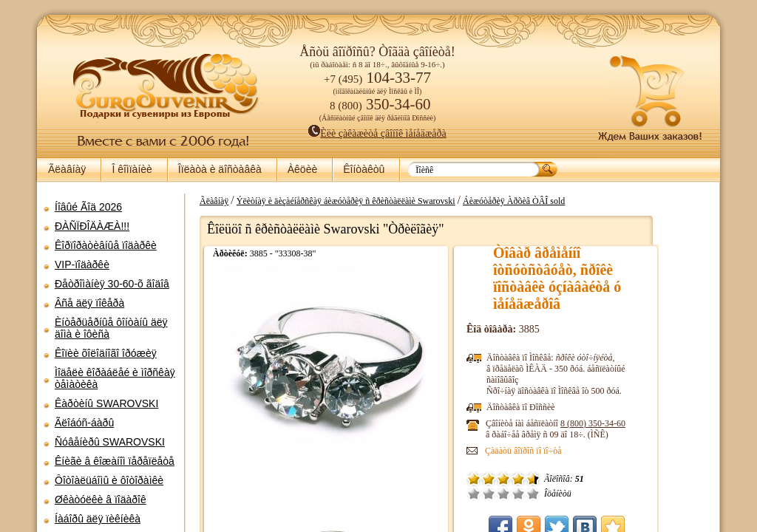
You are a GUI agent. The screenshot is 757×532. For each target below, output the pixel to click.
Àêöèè (302, 169)
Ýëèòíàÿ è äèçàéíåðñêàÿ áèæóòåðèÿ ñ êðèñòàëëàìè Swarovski (397, 201)
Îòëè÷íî (584, 494)
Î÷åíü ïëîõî (525, 494)
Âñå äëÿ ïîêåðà (89, 303)
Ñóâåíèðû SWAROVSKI (110, 442)
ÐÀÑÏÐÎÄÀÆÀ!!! (92, 226)
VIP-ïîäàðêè (82, 265)
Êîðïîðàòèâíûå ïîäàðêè (106, 245)
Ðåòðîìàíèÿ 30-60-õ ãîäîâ (112, 284)
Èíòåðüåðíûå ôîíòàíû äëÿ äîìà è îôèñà (111, 328)
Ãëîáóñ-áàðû (84, 423)
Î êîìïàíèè (132, 169)
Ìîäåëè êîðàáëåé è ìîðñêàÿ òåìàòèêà (115, 378)
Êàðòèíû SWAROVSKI (106, 403)
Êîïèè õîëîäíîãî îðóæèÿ (106, 353)
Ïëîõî (540, 494)
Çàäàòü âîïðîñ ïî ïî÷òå (574, 451)
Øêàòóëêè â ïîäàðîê (101, 499)
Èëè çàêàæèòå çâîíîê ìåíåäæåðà (377, 133)
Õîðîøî (569, 494)
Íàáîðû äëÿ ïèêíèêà (98, 519)
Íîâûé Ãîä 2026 (88, 207)
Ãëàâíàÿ (67, 169)
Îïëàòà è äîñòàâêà (220, 169)
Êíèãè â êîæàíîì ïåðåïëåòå (115, 461)
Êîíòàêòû (364, 169)
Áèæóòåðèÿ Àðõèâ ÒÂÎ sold (565, 201)
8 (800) (644, 423)
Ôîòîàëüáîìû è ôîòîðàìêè (109, 480)
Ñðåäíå (554, 494)
